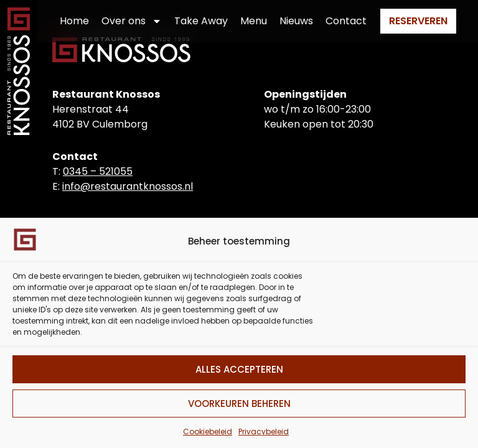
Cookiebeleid (208, 432)
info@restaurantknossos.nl (128, 186)
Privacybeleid (264, 432)
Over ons (132, 21)
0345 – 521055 (98, 171)
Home (74, 21)
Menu (254, 21)
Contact (346, 21)
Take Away (201, 21)
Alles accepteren (239, 369)
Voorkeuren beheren (239, 404)
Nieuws (296, 21)
